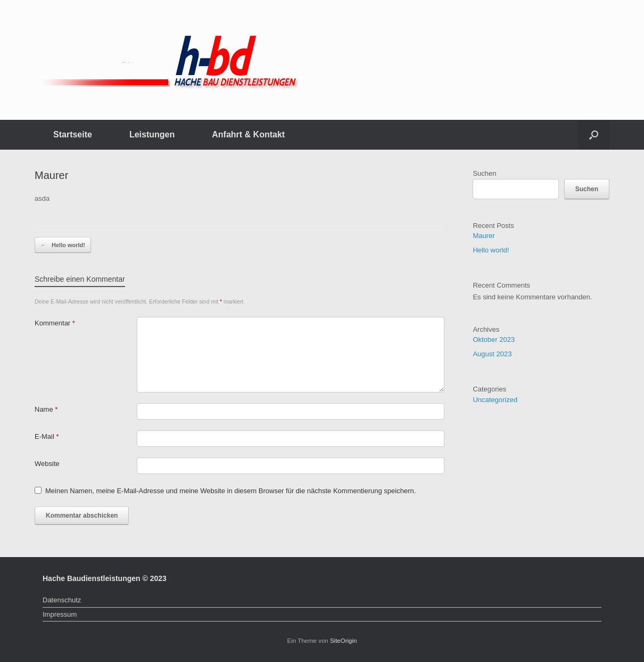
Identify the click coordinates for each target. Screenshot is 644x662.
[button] (594, 135)
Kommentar (55, 323)
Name (46, 409)
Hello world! (63, 245)
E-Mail (47, 436)
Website (47, 464)
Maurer (484, 236)
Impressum (60, 614)
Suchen (484, 173)
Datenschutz (62, 600)
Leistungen (152, 134)
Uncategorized (495, 400)
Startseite (73, 134)
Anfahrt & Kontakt (248, 134)
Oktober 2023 (494, 340)
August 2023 (492, 354)
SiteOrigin (344, 641)
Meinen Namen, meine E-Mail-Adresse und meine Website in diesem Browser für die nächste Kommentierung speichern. (230, 491)
